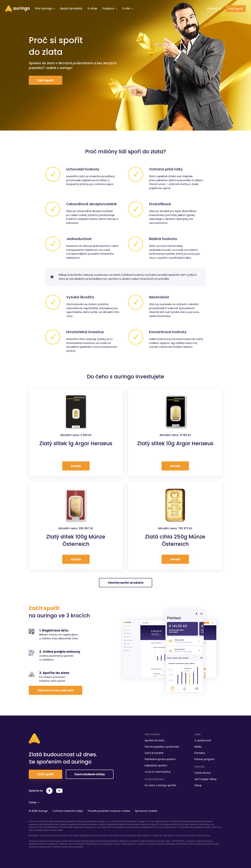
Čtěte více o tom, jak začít (56, 690)
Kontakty (200, 752)
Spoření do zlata (155, 740)
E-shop (92, 8)
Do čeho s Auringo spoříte (160, 784)
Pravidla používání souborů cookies (111, 811)
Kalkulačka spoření (156, 765)
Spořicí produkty (71, 8)
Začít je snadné (154, 752)
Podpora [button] (109, 8)
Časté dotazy (203, 772)
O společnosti (203, 740)
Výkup (198, 784)
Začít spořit (236, 9)
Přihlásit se (214, 8)
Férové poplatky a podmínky (162, 746)
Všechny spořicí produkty (126, 583)
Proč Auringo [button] (44, 8)
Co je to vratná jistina (158, 771)
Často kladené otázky (90, 774)
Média (198, 746)
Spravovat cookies (150, 811)
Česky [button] (33, 802)
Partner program (204, 758)
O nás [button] (127, 8)
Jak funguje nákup (206, 778)
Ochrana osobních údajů (69, 811)
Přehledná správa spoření (160, 758)
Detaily (76, 466)
